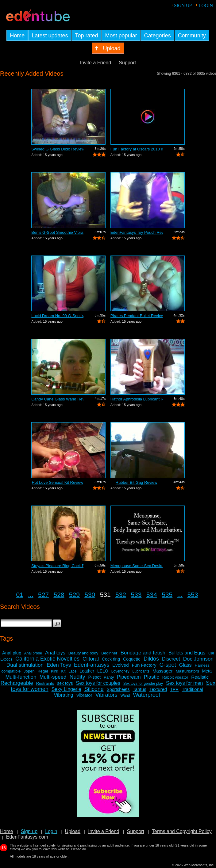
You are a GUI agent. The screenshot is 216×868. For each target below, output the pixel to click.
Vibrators (106, 695)
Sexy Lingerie (66, 689)
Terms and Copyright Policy (182, 831)
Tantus (139, 689)
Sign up (183, 6)
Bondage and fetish (143, 653)
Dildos (151, 659)
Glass (185, 665)
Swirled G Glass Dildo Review (57, 149)
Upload (73, 831)
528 (59, 595)
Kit (63, 671)
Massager (163, 671)
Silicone (94, 689)
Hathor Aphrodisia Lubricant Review (137, 399)
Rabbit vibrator (175, 677)
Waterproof (146, 695)
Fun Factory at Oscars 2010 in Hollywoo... (137, 149)
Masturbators (187, 671)
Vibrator (84, 695)
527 (43, 595)
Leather (87, 671)
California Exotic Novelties (47, 659)
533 (136, 595)
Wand (125, 696)
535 (167, 595)
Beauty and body (83, 653)
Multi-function (21, 677)
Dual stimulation (25, 665)
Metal (207, 671)
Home (7, 831)
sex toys (65, 683)
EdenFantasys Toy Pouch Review (137, 232)
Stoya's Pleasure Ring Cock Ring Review (57, 566)
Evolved (120, 665)
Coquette (132, 659)
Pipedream (129, 677)
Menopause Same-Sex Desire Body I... (137, 566)
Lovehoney (120, 671)
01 (20, 595)
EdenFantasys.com (27, 837)
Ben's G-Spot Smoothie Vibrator (57, 232)
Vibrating (64, 695)
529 (74, 595)
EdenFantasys (92, 665)
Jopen (29, 671)
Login (206, 6)
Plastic (152, 677)
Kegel (43, 671)
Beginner (109, 653)
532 (121, 595)
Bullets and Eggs (187, 653)
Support (127, 63)
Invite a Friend (96, 63)
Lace (72, 671)
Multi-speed (53, 677)
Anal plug (12, 653)
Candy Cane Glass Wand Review (57, 399)
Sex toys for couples (98, 683)
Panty (109, 677)
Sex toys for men (184, 683)
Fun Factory (144, 665)
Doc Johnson (198, 659)
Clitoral (91, 659)
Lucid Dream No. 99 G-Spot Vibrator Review (57, 316)
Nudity (77, 677)
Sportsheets (118, 689)
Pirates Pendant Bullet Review (137, 316)
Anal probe (33, 653)
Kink (54, 671)
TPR (174, 689)
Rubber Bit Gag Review (137, 482)
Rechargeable (17, 683)
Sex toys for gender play (143, 684)
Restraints (45, 683)
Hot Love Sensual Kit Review (58, 482)
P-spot (94, 677)
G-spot (168, 665)
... (31, 595)
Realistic (200, 677)
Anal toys (55, 653)
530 (90, 595)
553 (193, 595)
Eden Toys (59, 665)
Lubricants (141, 671)
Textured (158, 689)
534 (152, 595)
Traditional (192, 689)
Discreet (171, 659)
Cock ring (111, 659)
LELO (103, 671)
